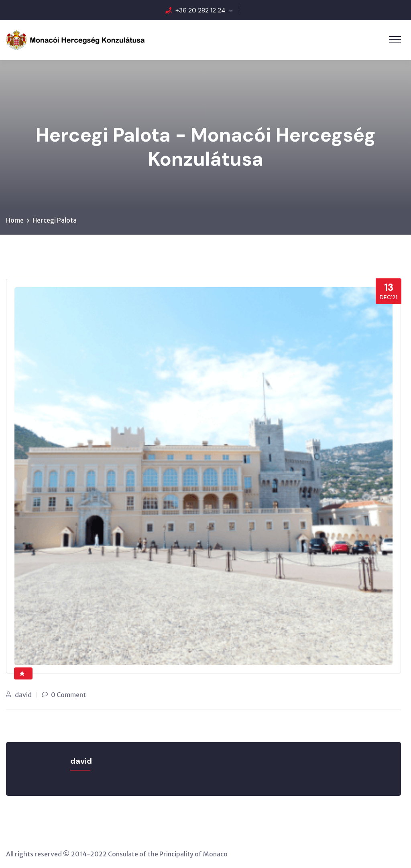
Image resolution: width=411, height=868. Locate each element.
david (23, 695)
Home (15, 220)
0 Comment (68, 695)
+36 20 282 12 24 (200, 10)
